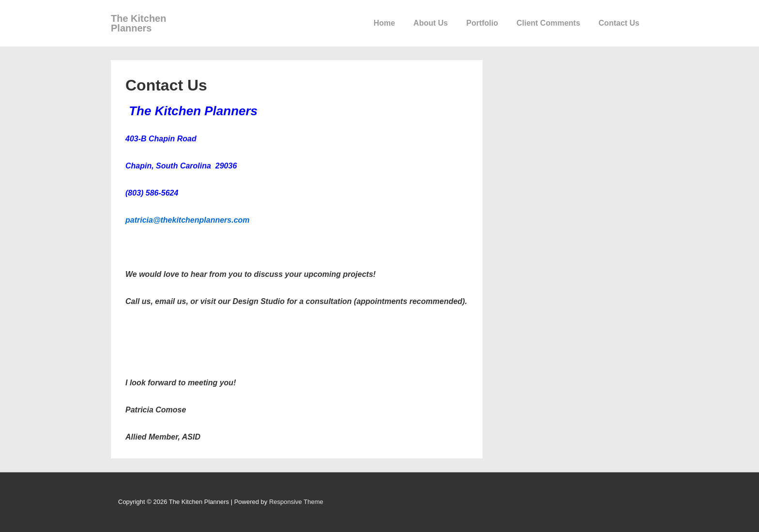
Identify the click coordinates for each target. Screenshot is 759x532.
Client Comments (548, 23)
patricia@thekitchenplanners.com (188, 220)
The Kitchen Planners (138, 23)
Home (384, 23)
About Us (431, 23)
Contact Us (619, 23)
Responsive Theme (296, 502)
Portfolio (482, 23)
